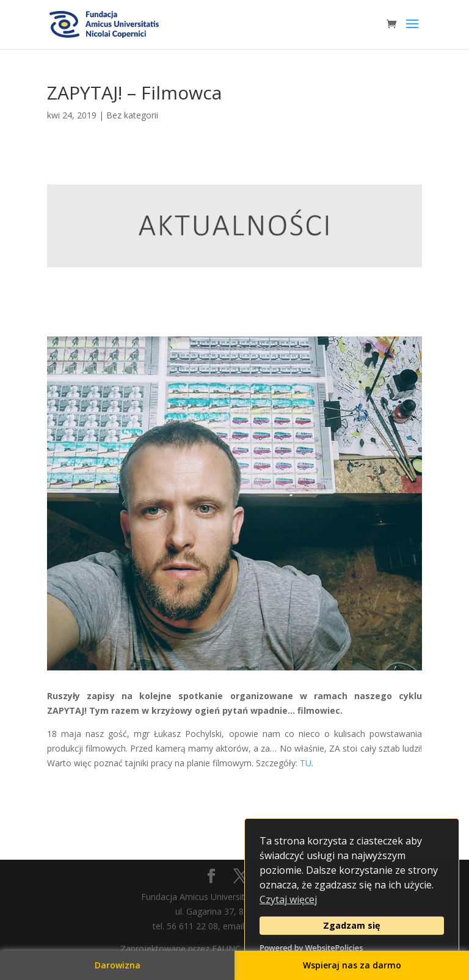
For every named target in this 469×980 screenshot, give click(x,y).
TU (306, 763)
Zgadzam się (352, 925)
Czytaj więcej (288, 899)
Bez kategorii (132, 115)
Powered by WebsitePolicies (311, 948)
